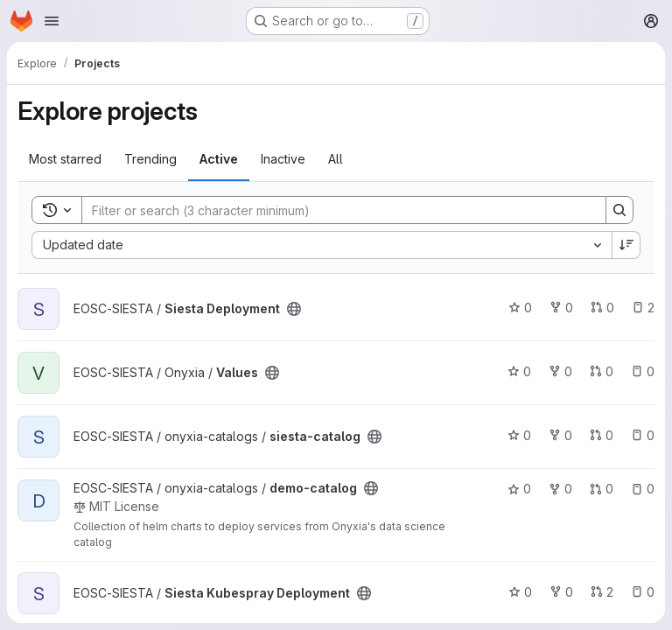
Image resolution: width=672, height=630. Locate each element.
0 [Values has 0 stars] (519, 371)
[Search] (335, 210)
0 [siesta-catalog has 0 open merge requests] (602, 435)
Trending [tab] (150, 159)
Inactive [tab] (283, 159)
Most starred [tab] (65, 159)
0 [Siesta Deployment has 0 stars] (520, 308)
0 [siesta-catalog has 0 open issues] (643, 435)
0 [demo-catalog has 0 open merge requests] (602, 489)
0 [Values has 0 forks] (560, 371)
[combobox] (322, 245)
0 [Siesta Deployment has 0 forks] (561, 308)
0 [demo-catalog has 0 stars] (519, 489)
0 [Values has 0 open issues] (643, 371)
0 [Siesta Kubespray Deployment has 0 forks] (561, 592)
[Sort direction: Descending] (626, 245)
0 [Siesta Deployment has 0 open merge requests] (602, 308)
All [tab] (336, 159)
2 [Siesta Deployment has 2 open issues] (643, 308)
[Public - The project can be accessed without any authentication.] (294, 309)
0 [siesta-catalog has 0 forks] (560, 435)
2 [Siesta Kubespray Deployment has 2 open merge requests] (602, 592)
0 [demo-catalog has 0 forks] (560, 489)
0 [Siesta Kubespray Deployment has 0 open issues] (643, 592)
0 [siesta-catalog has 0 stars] (519, 435)
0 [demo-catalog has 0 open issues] (643, 489)
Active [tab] (219, 159)
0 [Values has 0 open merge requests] (602, 371)
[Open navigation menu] (52, 21)
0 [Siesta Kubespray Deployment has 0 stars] (520, 592)
